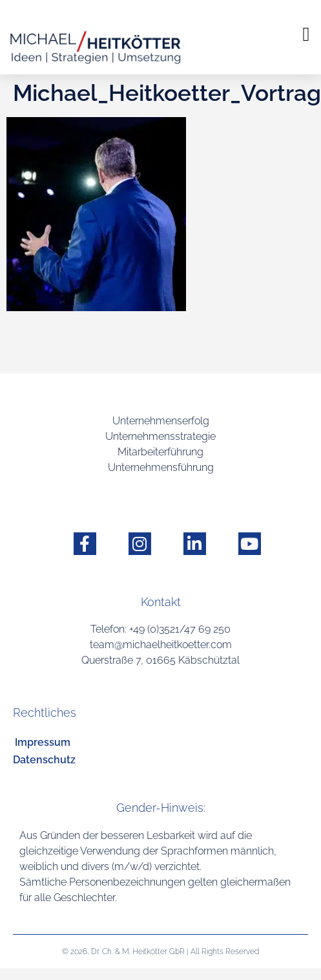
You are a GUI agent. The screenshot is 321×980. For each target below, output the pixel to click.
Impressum (43, 742)
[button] (306, 34)
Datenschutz (44, 760)
